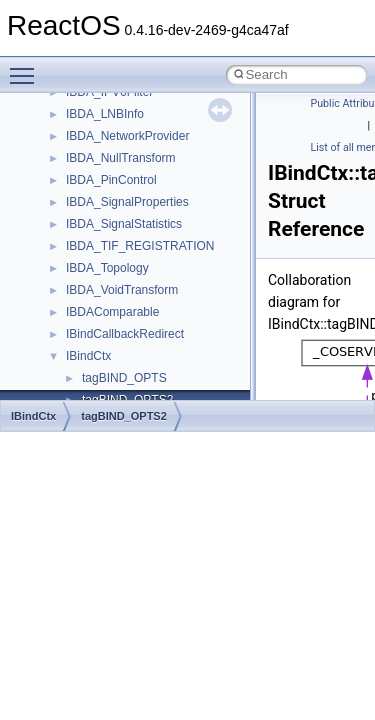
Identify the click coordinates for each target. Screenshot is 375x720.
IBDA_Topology (107, 268)
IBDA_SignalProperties (127, 202)
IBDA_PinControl (111, 180)
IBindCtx (88, 356)
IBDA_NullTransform (121, 158)
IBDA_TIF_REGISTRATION (140, 246)
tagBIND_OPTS (124, 378)
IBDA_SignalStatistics (124, 224)
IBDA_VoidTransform (122, 290)
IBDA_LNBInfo (105, 114)
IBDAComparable (112, 312)
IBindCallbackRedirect (125, 334)
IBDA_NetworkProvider (127, 136)
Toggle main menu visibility (27, 67)
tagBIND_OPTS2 (124, 416)
